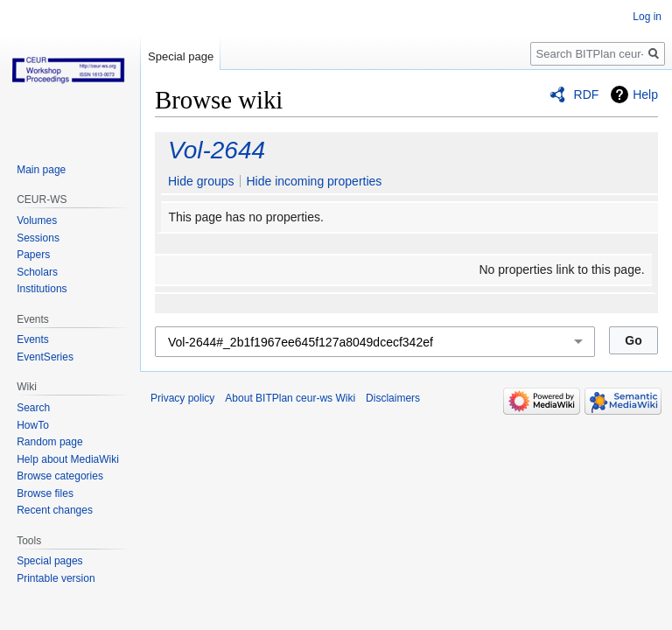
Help (645, 94)
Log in (647, 17)
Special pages (49, 561)
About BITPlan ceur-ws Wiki (290, 398)
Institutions (42, 289)
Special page (181, 56)
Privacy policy (182, 398)
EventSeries (45, 357)
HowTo (33, 425)
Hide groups (201, 181)
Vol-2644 (217, 150)
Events (33, 339)
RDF (587, 94)
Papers (33, 255)
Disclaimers (393, 398)
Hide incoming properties (314, 181)
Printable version (56, 578)
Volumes (37, 220)
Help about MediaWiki (68, 459)
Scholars (37, 272)
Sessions (38, 238)
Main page (41, 170)
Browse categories (60, 476)
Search (33, 408)
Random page (49, 442)
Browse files (45, 493)
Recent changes (55, 510)
